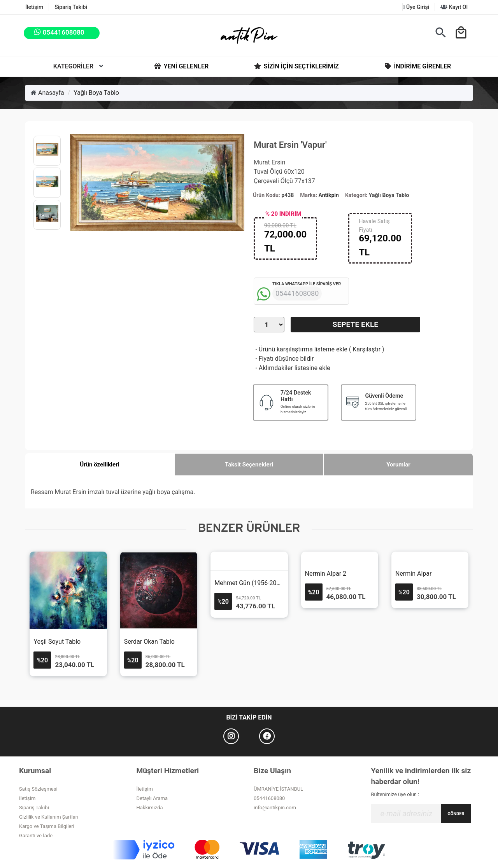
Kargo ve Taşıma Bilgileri (47, 826)
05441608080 (269, 798)
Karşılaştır (366, 349)
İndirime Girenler (417, 66)
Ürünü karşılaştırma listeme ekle (301, 349)
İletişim (34, 7)
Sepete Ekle (355, 324)
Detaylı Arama (152, 798)
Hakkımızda (150, 808)
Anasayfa (47, 93)
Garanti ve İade (36, 836)
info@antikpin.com (275, 808)
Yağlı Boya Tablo (96, 93)
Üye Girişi (416, 7)
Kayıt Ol (454, 7)
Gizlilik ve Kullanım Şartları (49, 817)
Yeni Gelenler (181, 66)
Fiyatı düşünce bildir (284, 359)
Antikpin (329, 195)
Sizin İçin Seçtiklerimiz (296, 66)
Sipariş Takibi (71, 7)
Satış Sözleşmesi (38, 789)
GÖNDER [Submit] (456, 814)
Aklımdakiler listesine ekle (292, 368)
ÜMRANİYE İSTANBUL (278, 789)
